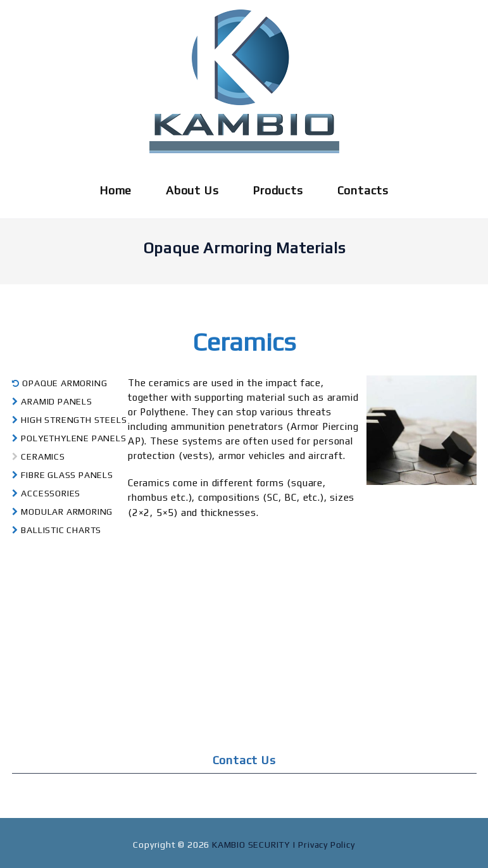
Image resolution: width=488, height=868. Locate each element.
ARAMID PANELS (52, 401)
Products (278, 190)
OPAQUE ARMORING (60, 383)
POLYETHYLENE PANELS (69, 438)
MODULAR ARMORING (63, 512)
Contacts (363, 190)
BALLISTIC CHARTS (57, 530)
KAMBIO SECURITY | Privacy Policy (284, 845)
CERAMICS (39, 456)
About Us (192, 190)
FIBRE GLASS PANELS (63, 475)
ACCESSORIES (47, 493)
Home (116, 190)
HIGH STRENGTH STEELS (70, 420)
